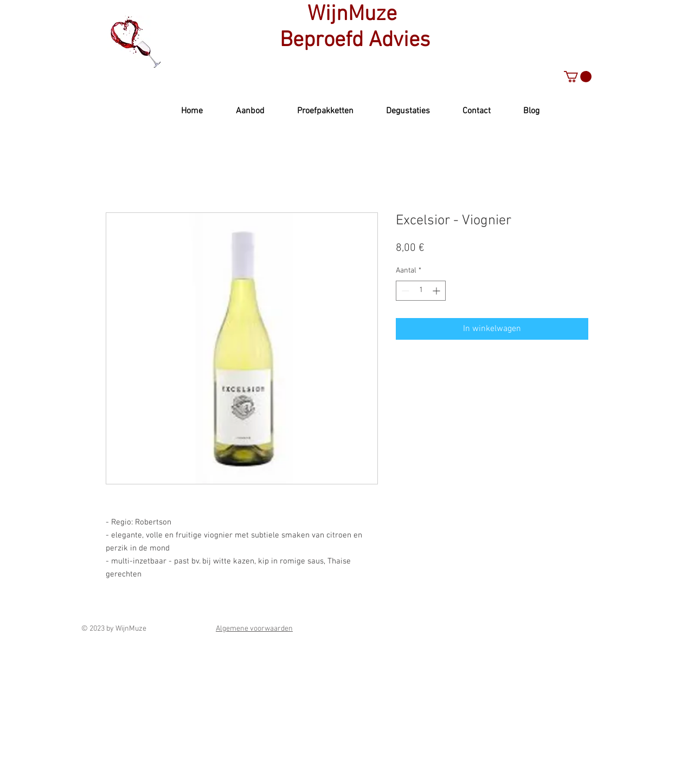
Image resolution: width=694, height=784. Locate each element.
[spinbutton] (421, 291)
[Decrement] (404, 291)
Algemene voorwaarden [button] (254, 629)
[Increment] (437, 291)
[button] (578, 77)
